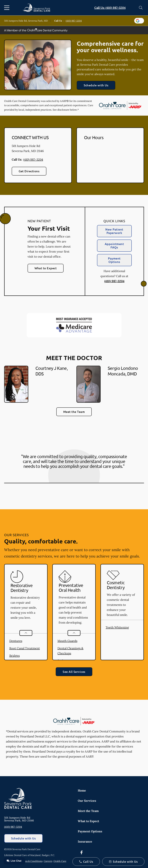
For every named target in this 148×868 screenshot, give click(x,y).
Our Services (87, 801)
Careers (48, 861)
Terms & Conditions (32, 861)
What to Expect (46, 268)
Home (82, 790)
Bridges (15, 656)
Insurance (85, 841)
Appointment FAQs (114, 246)
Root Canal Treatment (25, 648)
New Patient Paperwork (114, 231)
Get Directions (29, 171)
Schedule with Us (96, 85)
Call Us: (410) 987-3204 (110, 8)
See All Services (74, 672)
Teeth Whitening (117, 627)
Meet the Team (74, 412)
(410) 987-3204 (74, 21)
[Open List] (26, 633)
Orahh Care (60, 861)
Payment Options (114, 260)
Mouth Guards (67, 641)
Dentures (16, 641)
